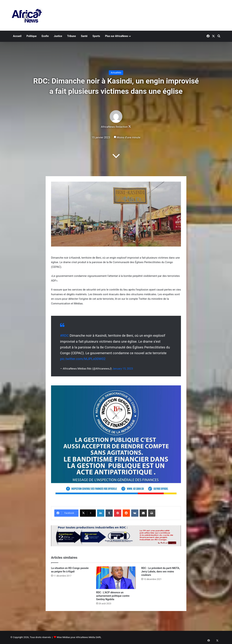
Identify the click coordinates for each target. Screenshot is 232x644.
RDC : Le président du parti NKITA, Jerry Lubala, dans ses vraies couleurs (161, 572)
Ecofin (45, 36)
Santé (84, 36)
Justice (58, 36)
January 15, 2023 (122, 369)
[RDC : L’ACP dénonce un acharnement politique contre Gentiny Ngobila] (116, 578)
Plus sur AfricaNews (117, 36)
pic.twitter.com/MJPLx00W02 (83, 359)
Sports (96, 36)
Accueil (17, 36)
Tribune (71, 36)
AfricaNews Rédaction (114, 127)
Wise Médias (63, 637)
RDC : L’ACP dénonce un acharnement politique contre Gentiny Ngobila (113, 596)
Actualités (116, 73)
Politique (32, 36)
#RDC (64, 336)
